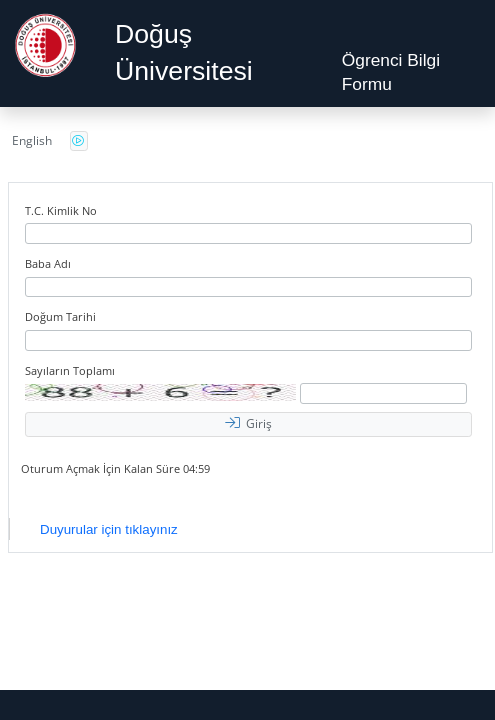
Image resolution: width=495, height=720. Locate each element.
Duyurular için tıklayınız (109, 529)
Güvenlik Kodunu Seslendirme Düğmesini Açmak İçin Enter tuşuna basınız (79, 140)
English (32, 140)
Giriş (248, 423)
